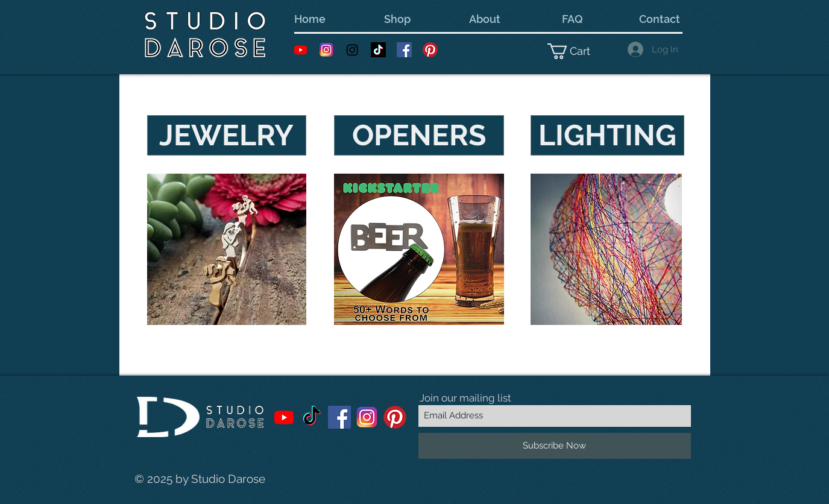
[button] (577, 51)
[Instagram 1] (326, 50)
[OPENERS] (419, 135)
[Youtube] (301, 50)
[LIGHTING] (607, 135)
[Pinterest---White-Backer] (430, 50)
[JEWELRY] (227, 135)
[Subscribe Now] (555, 446)
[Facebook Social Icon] (404, 50)
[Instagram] (352, 50)
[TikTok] (378, 50)
